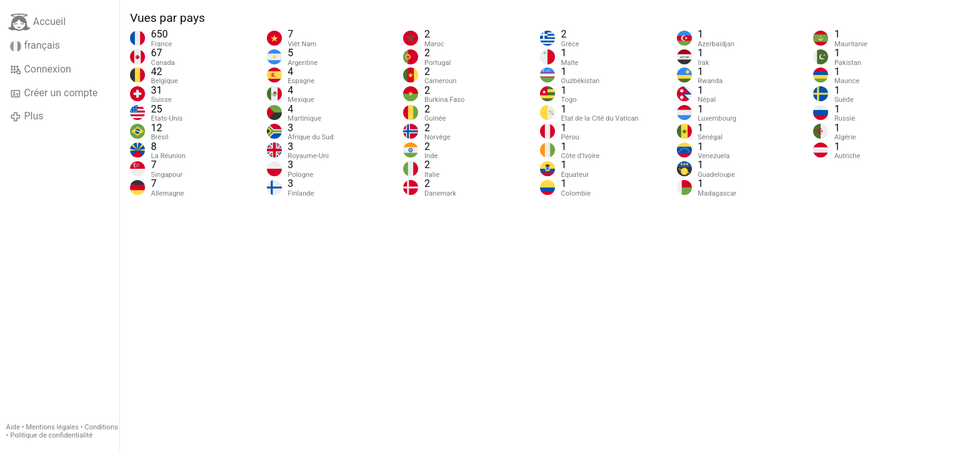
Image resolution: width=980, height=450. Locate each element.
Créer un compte (54, 93)
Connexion (41, 69)
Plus (27, 116)
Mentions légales (52, 427)
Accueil (37, 22)
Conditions (101, 427)
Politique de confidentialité (51, 435)
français (35, 46)
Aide (13, 427)
